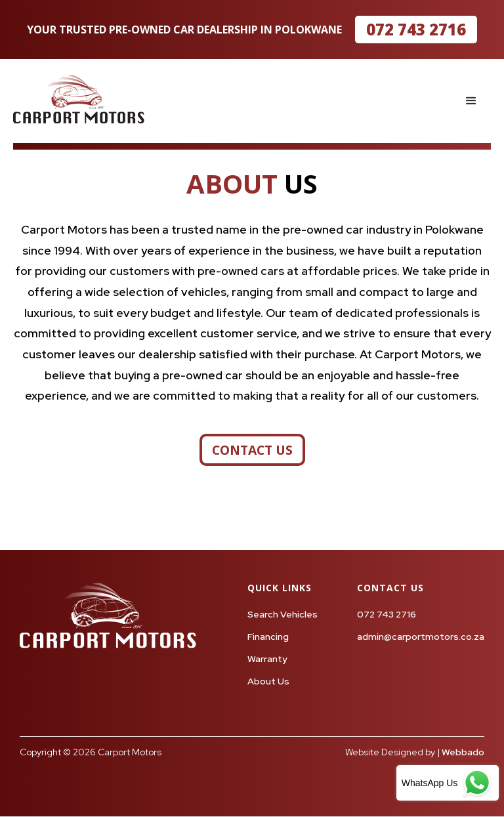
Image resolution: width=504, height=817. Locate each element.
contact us (252, 450)
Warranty (267, 659)
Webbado (463, 752)
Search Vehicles (283, 614)
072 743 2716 (416, 29)
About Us (268, 681)
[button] (471, 101)
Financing (268, 637)
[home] (79, 99)
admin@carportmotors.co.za (421, 637)
